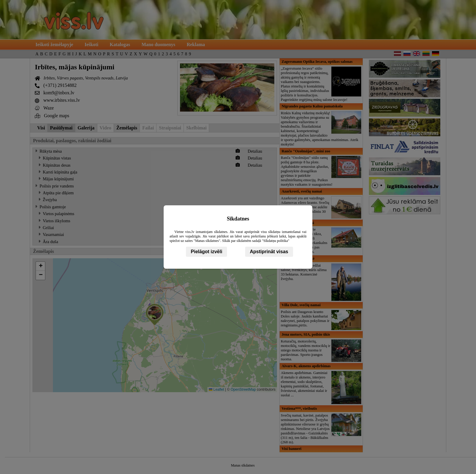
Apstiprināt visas (269, 252)
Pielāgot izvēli (206, 252)
